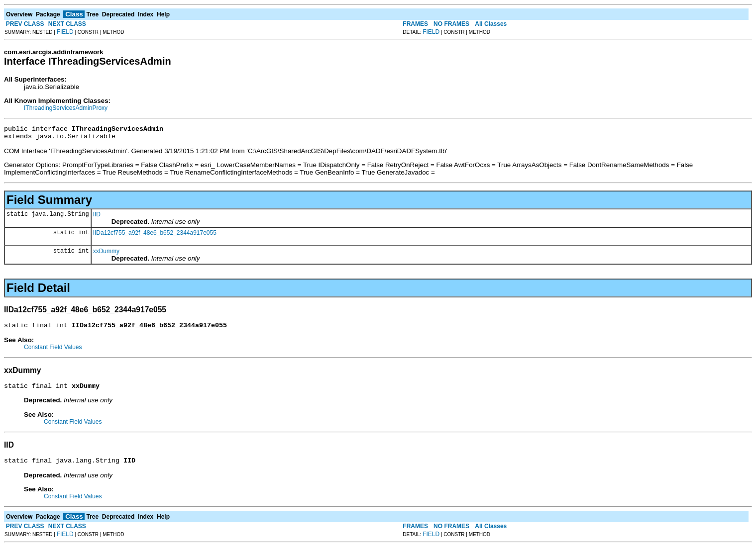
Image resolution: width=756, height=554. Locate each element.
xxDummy (106, 254)
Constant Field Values (53, 352)
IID (97, 217)
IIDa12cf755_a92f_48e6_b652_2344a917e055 (155, 236)
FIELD (65, 32)
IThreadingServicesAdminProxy (66, 108)
